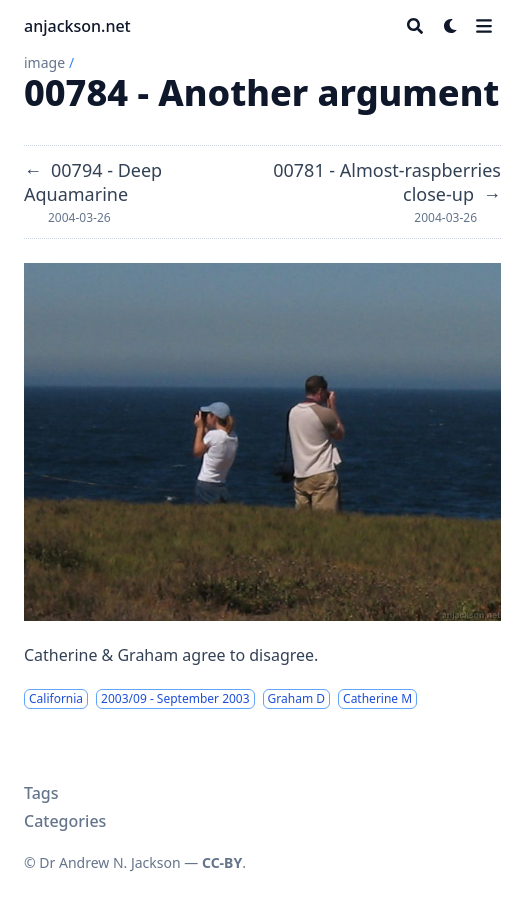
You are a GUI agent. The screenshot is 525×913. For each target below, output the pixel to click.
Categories (65, 821)
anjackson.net (77, 26)
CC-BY (222, 862)
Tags (41, 793)
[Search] (415, 26)
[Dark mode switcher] (451, 26)
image (44, 62)
